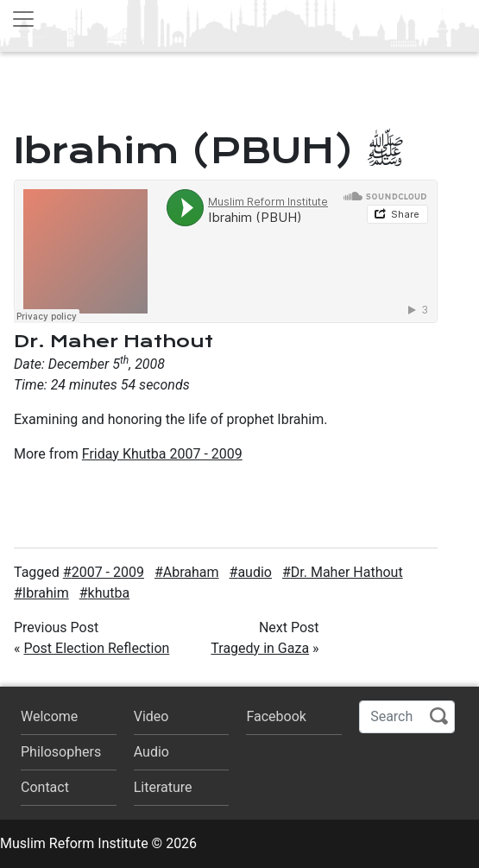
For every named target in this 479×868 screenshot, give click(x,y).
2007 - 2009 (108, 572)
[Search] (407, 717)
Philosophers (61, 752)
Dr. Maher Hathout (347, 572)
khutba (109, 593)
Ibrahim (46, 593)
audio (255, 572)
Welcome (49, 716)
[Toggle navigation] (23, 19)
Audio (151, 752)
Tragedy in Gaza (260, 648)
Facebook (276, 716)
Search (439, 716)
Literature (163, 787)
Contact (45, 787)
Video (151, 716)
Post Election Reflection (96, 648)
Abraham (191, 572)
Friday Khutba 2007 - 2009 (162, 454)
